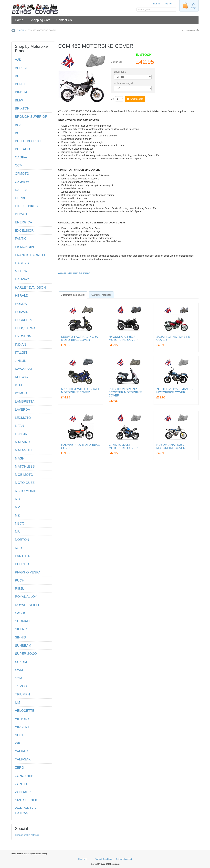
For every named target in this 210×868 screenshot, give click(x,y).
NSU (18, 548)
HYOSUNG (23, 336)
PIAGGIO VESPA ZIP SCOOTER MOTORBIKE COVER (125, 392)
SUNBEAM (23, 646)
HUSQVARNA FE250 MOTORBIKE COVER (171, 446)
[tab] (73, 295)
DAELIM (21, 190)
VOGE (20, 735)
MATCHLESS (25, 466)
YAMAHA (22, 751)
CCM (21, 30)
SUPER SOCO (26, 654)
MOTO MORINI (26, 491)
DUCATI (21, 214)
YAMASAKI (23, 759)
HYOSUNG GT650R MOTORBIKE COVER (123, 338)
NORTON (22, 540)
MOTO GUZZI (25, 483)
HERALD (22, 296)
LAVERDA (22, 409)
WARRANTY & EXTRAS (26, 811)
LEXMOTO (23, 418)
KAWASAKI (23, 369)
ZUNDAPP (23, 792)
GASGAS (22, 263)
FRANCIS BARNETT (30, 255)
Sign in (156, 4)
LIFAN (20, 426)
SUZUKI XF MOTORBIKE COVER (173, 338)
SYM (18, 678)
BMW (19, 100)
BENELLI (22, 84)
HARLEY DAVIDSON (30, 287)
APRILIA (21, 68)
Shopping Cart (40, 20)
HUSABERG (24, 320)
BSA (18, 125)
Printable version (189, 30)
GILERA (21, 271)
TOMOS (21, 686)
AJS (18, 60)
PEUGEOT (23, 564)
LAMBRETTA (25, 401)
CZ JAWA (22, 182)
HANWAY (22, 279)
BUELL (20, 133)
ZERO (20, 768)
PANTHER (23, 556)
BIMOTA (21, 92)
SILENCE (22, 629)
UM (17, 703)
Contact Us (64, 20)
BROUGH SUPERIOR (31, 117)
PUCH (20, 580)
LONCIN (21, 434)
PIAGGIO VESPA (28, 572)
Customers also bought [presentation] (73, 295)
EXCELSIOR (24, 231)
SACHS (21, 613)
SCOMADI (23, 621)
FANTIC (21, 239)
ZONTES (22, 784)
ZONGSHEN (24, 776)
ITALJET (21, 352)
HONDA (21, 304)
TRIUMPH (22, 694)
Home (19, 20)
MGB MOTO (24, 475)
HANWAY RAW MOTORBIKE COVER (80, 446)
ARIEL (20, 76)
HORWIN (22, 312)
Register (168, 4)
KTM (18, 385)
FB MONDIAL (25, 247)
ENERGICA (23, 222)
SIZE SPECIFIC (27, 800)
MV (17, 507)
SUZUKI (21, 662)
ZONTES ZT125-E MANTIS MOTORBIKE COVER (174, 391)
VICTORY (22, 719)
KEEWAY (22, 377)
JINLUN (21, 361)
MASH (20, 458)
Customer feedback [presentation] (101, 295)
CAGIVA (21, 157)
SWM (19, 670)
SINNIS (20, 637)
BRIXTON (22, 108)
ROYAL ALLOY (26, 597)
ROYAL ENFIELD (28, 605)
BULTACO (22, 149)
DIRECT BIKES (26, 206)
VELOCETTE (25, 711)
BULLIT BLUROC (28, 141)
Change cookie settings (27, 835)
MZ (17, 515)
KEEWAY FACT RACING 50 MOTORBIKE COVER (79, 338)
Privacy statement (124, 859)
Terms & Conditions (104, 859)
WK (18, 743)
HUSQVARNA (25, 328)
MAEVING (22, 442)
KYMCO (21, 393)
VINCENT (22, 727)
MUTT (20, 499)
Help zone (83, 859)
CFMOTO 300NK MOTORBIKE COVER (123, 446)
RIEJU (20, 589)
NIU (18, 532)
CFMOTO (22, 174)
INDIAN (21, 344)
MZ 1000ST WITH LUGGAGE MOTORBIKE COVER (81, 391)
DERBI (20, 198)
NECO (20, 523)
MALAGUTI (23, 450)
